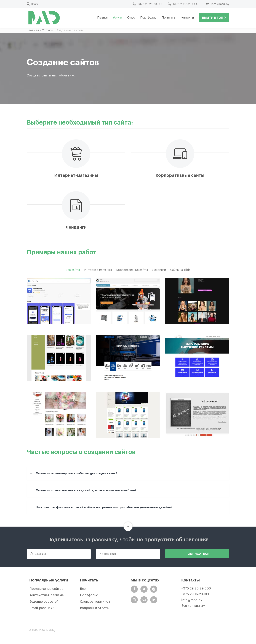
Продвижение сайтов (46, 589)
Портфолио (148, 18)
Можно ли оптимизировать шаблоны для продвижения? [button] (76, 473)
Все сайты (73, 270)
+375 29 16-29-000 (196, 594)
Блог (84, 589)
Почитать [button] (168, 18)
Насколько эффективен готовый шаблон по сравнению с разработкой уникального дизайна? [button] (104, 507)
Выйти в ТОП (214, 18)
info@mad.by (192, 600)
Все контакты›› (193, 606)
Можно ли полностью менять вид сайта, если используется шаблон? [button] (86, 490)
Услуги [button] (117, 18)
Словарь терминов (95, 602)
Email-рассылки (42, 608)
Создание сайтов (69, 30)
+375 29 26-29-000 (196, 588)
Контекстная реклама (46, 595)
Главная (102, 18)
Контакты (187, 18)
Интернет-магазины (98, 270)
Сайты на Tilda (180, 270)
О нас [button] (131, 18)
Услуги (47, 30)
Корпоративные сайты (132, 270)
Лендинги (159, 270)
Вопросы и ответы (95, 608)
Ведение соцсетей (44, 602)
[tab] (128, 474)
